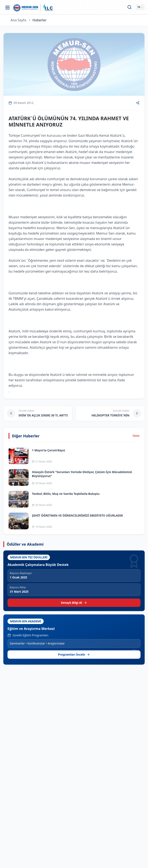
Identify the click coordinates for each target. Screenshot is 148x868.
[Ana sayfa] (26, 8)
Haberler (40, 20)
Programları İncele (74, 654)
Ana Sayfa (18, 20)
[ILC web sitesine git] (48, 8)
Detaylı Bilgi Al (74, 603)
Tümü (136, 436)
